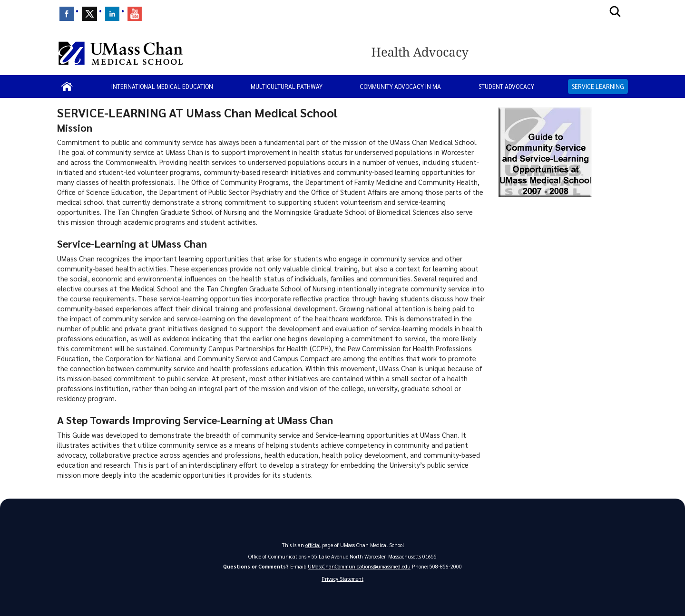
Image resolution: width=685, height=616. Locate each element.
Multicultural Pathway (287, 86)
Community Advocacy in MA (400, 86)
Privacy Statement (342, 579)
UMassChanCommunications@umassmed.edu (359, 566)
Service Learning (598, 86)
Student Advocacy (506, 86)
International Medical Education (162, 86)
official (313, 545)
